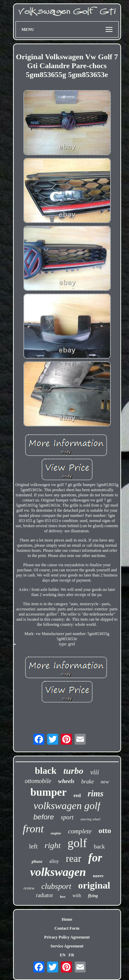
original (94, 885)
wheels (66, 781)
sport (67, 817)
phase (37, 861)
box (63, 896)
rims (96, 793)
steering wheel (90, 819)
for (95, 858)
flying (93, 896)
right (53, 845)
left (33, 846)
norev (98, 876)
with (77, 896)
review (29, 888)
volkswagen (58, 872)
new (105, 782)
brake (87, 781)
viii (95, 772)
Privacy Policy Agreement (67, 937)
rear (73, 858)
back (99, 847)
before (44, 817)
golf (77, 843)
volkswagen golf (67, 805)
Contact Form (67, 928)
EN (63, 955)
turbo (73, 771)
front (33, 829)
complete (80, 831)
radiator (45, 895)
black (46, 771)
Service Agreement (67, 946)
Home (67, 919)
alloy (54, 861)
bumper (48, 792)
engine (56, 833)
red (77, 795)
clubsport (56, 886)
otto (105, 830)
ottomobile (38, 781)
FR (71, 955)
